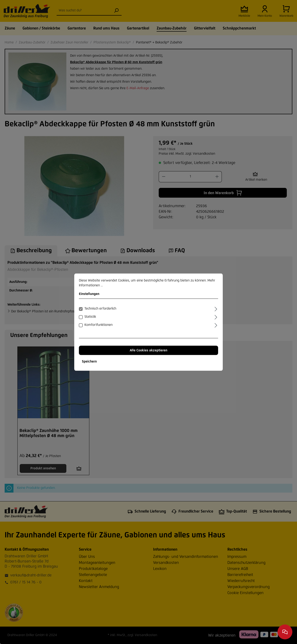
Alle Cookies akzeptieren (148, 350)
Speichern (89, 361)
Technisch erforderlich (100, 308)
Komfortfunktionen (98, 325)
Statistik (90, 317)
